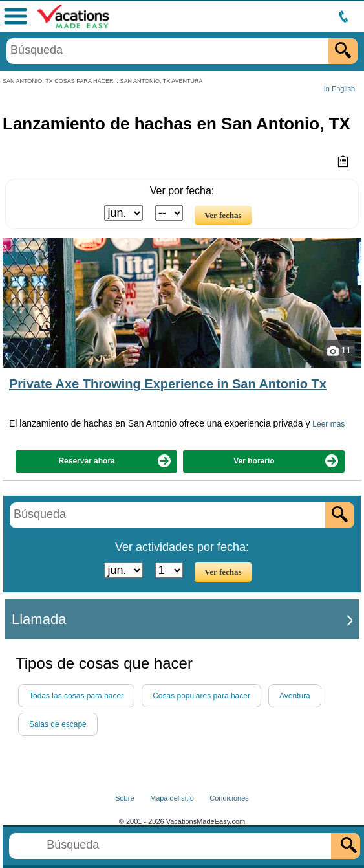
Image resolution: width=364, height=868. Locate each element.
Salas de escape (58, 724)
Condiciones (229, 798)
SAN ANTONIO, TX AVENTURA (162, 81)
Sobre (124, 798)
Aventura (295, 696)
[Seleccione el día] (169, 213)
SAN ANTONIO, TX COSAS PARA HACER (58, 81)
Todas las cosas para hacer (76, 696)
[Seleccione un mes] (123, 213)
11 (339, 351)
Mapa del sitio (172, 798)
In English (339, 89)
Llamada (39, 619)
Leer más (328, 424)
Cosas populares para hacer (201, 696)
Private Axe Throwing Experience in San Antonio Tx (168, 384)
